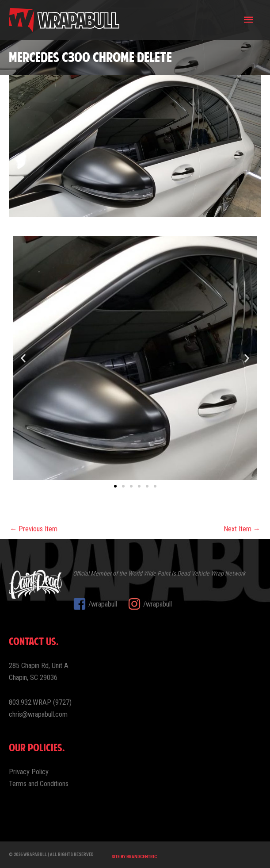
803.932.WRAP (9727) (40, 702)
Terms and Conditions (39, 784)
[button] (23, 358)
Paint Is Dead (174, 573)
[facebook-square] (99, 604)
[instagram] (150, 604)
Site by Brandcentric (134, 857)
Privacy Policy (29, 772)
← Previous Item (34, 529)
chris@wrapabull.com (38, 714)
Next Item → (242, 529)
